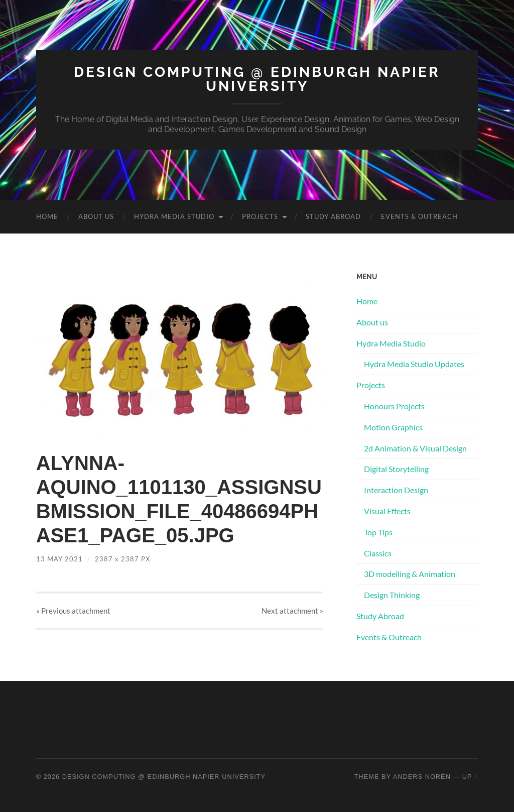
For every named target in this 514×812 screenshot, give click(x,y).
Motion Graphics (393, 427)
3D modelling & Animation (410, 574)
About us (96, 216)
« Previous (73, 611)
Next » (292, 611)
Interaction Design (396, 490)
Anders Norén (422, 777)
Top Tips (378, 532)
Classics (378, 553)
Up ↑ (470, 777)
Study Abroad (333, 216)
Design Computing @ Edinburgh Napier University (257, 79)
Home (47, 216)
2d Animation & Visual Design (415, 448)
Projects (260, 216)
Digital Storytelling (396, 469)
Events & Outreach (419, 216)
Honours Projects (394, 406)
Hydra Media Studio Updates (414, 364)
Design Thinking (392, 595)
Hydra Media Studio (174, 216)
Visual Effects (387, 511)
